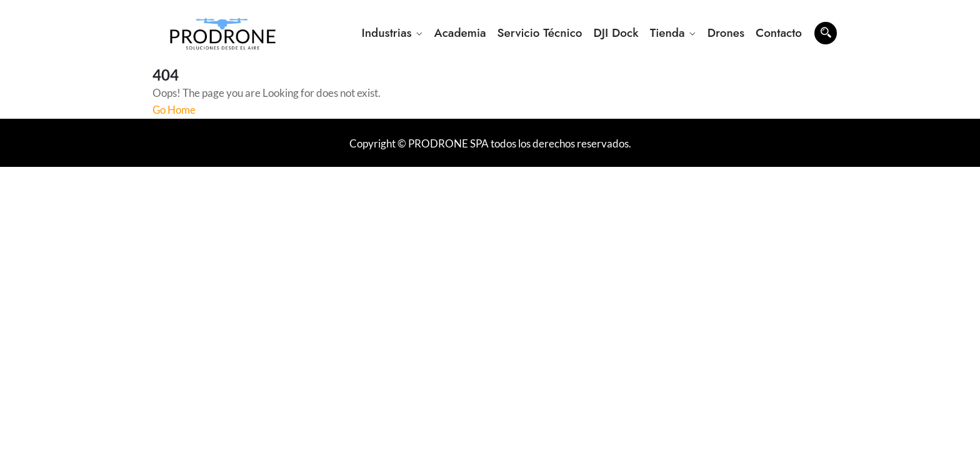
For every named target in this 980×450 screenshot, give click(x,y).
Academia (460, 33)
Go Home (174, 110)
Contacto (779, 33)
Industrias (386, 33)
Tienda (667, 33)
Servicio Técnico (540, 33)
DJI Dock (616, 33)
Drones (726, 33)
